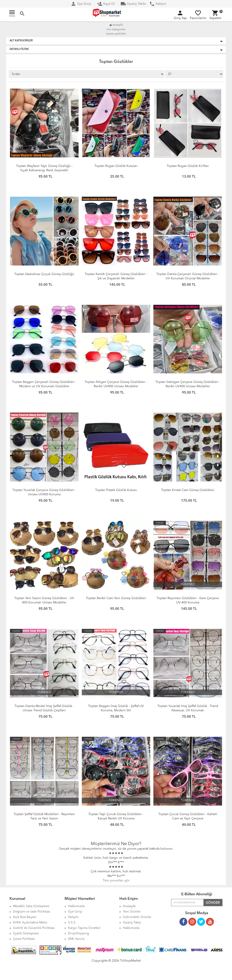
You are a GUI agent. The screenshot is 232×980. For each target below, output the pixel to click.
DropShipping (79, 933)
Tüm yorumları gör (116, 881)
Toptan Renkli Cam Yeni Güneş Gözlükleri (116, 598)
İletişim (158, 4)
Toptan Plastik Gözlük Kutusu (116, 490)
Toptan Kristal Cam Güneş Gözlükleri (188, 490)
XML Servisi (76, 939)
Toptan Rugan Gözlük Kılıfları (188, 166)
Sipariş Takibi (133, 4)
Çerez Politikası (24, 939)
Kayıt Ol (106, 4)
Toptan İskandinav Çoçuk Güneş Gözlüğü (44, 274)
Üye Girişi (81, 4)
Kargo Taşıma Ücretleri (84, 928)
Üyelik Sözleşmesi (26, 933)
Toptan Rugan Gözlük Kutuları (116, 166)
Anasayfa (116, 25)
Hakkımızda (131, 928)
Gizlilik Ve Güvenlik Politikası (34, 928)
